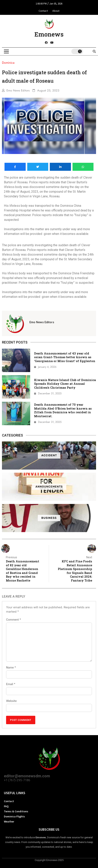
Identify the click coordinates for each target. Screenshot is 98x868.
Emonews (49, 34)
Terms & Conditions (16, 811)
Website (11, 701)
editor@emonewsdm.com (27, 776)
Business (49, 518)
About (56, 11)
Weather (9, 821)
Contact (43, 11)
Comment (14, 620)
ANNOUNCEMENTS (49, 487)
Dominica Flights (14, 816)
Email (11, 684)
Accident (49, 455)
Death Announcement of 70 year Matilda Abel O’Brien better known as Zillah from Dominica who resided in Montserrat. (63, 410)
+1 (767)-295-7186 (17, 780)
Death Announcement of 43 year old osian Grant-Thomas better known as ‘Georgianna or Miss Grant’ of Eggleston (65, 357)
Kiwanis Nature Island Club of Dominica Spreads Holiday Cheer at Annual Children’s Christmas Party (65, 384)
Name (11, 668)
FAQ (6, 806)
